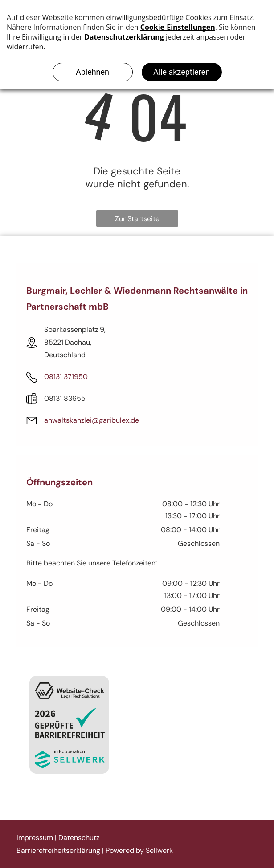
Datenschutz (79, 838)
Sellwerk (159, 850)
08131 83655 (65, 398)
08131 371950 (66, 377)
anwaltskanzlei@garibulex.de (92, 420)
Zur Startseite (137, 219)
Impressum (35, 838)
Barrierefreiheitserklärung (58, 850)
